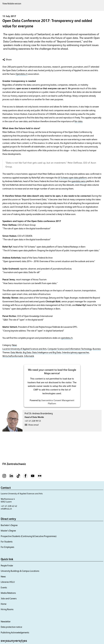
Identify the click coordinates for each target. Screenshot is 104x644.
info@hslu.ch (6, 509)
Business (97, 349)
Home (4, 604)
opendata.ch (67, 338)
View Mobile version (12, 4)
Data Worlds (16, 353)
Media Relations (8, 593)
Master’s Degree (8, 531)
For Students (7, 542)
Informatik (29, 356)
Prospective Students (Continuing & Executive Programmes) (29, 536)
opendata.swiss (78, 181)
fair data (78, 121)
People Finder (7, 566)
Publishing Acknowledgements (15, 632)
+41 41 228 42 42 (9, 506)
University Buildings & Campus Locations (20, 571)
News (14, 345)
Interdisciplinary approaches (76, 353)
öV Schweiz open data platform (72, 178)
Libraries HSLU (8, 582)
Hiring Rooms (7, 609)
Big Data (27, 353)
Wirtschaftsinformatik (13, 356)
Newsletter (6, 622)
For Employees (7, 547)
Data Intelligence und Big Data (47, 353)
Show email (33, 425)
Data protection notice (11, 627)
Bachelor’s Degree (9, 525)
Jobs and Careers (9, 598)
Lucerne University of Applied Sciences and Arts (25, 349)
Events (4, 587)
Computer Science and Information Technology (70, 349)
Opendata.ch (22, 74)
